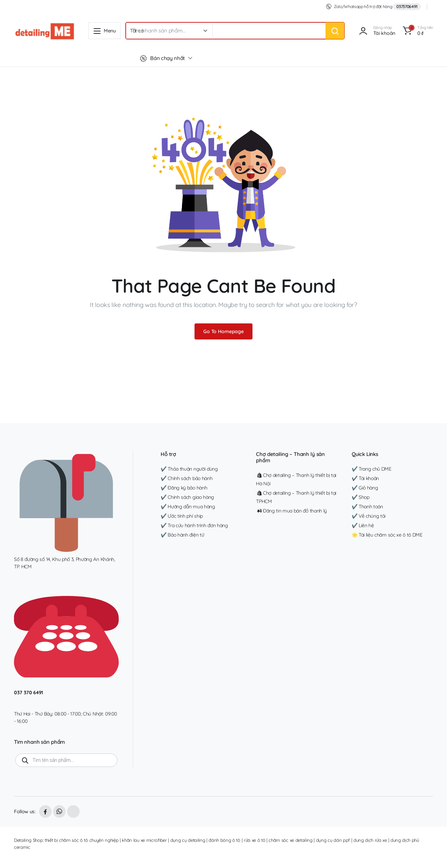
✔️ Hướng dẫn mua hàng (188, 507)
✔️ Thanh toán (367, 507)
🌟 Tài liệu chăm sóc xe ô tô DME (387, 535)
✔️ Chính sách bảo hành (186, 478)
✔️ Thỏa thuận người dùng (189, 469)
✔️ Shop (361, 497)
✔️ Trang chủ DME (372, 469)
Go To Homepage (223, 331)
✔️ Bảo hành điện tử (182, 535)
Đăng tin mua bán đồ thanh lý (291, 511)
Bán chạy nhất (162, 58)
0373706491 (407, 6)
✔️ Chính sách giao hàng (187, 497)
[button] (417, 31)
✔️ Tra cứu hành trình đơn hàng (194, 525)
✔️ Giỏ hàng (365, 488)
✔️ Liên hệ (363, 525)
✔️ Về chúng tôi (369, 516)
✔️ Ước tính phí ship (182, 516)
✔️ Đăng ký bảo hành (184, 488)
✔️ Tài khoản (365, 478)
